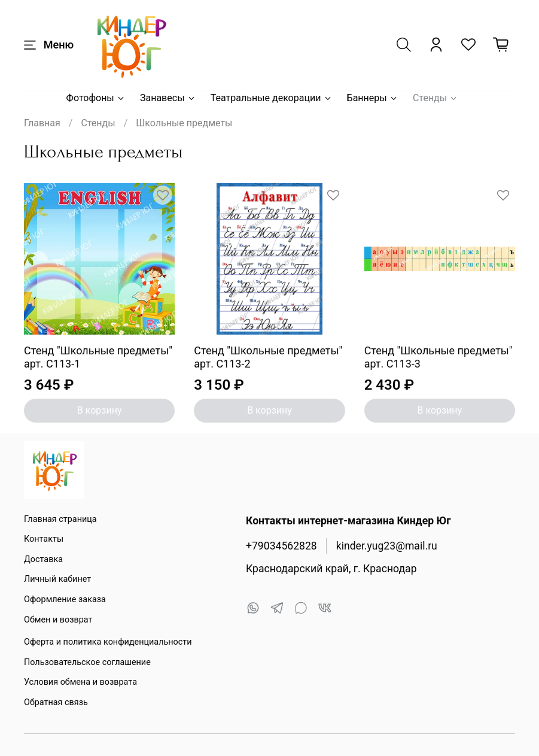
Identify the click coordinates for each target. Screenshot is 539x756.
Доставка (43, 559)
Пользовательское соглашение (87, 662)
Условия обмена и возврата (80, 682)
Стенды (436, 98)
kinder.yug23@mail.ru (387, 546)
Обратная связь (56, 702)
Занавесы (168, 98)
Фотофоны (96, 98)
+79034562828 (281, 546)
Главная (42, 123)
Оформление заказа (65, 599)
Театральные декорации (272, 98)
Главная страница (60, 519)
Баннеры (373, 98)
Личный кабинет (57, 579)
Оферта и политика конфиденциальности (108, 642)
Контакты (44, 539)
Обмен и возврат (58, 620)
